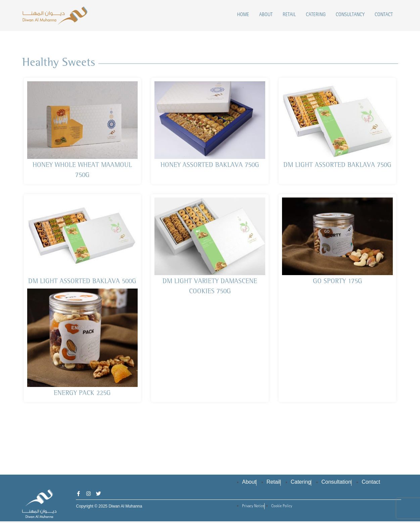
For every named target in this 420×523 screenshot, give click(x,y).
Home (243, 15)
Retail (289, 15)
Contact (384, 15)
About (266, 15)
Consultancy (350, 15)
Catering (316, 15)
